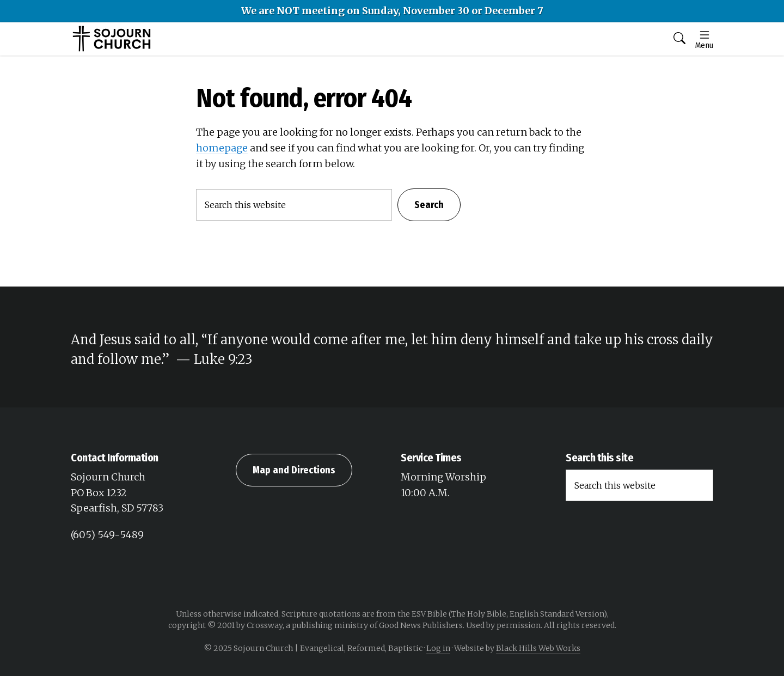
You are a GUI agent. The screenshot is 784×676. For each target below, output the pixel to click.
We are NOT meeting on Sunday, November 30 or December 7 (392, 11)
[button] (679, 39)
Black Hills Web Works (538, 648)
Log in (438, 648)
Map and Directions (294, 470)
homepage (222, 148)
